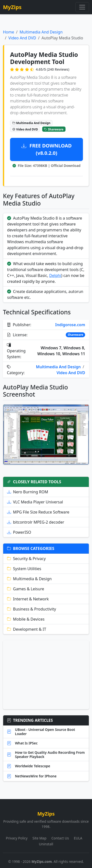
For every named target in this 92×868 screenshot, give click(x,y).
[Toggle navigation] (82, 7)
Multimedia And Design (41, 32)
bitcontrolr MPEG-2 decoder (36, 522)
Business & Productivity (32, 609)
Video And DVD (22, 38)
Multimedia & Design (29, 579)
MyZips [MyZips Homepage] (12, 7)
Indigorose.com (70, 325)
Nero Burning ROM (28, 492)
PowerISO (19, 532)
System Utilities (24, 569)
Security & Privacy (26, 559)
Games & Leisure (26, 589)
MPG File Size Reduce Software (38, 512)
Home (9, 32)
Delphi (55, 275)
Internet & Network (28, 599)
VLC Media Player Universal (35, 502)
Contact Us (60, 838)
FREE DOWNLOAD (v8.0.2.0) (46, 149)
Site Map (39, 838)
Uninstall (46, 844)
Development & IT (27, 629)
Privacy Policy (17, 838)
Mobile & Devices (26, 619)
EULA (78, 838)
